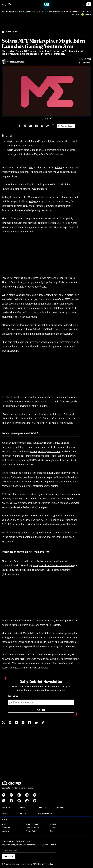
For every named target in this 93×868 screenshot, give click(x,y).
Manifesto (5, 831)
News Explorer (45, 813)
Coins (5, 813)
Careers (53, 828)
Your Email (13, 696)
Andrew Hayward (17, 62)
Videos (23, 813)
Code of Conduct (32, 828)
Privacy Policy (31, 831)
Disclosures (6, 828)
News (22, 808)
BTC (3, 12)
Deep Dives (43, 808)
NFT (31, 167)
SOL (84, 12)
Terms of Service (32, 824)
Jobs (52, 831)
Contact (53, 824)
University (61, 808)
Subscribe (9, 856)
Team (4, 824)
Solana (58, 167)
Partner (6, 808)
